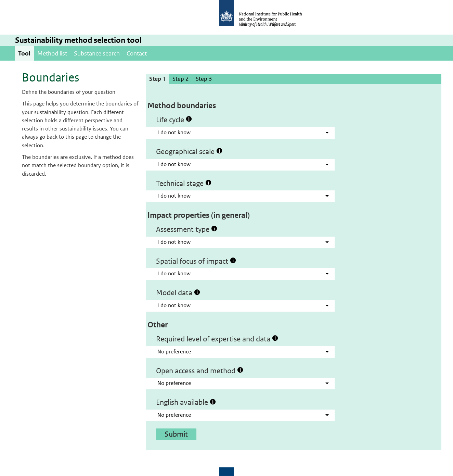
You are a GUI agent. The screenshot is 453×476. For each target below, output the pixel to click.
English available (186, 402)
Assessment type (187, 229)
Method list (52, 53)
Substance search (97, 53)
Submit (176, 434)
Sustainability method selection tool (78, 40)
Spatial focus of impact (196, 261)
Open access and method (200, 371)
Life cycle (174, 120)
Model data (178, 292)
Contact (137, 53)
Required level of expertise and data (217, 339)
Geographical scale (189, 151)
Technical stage (184, 183)
